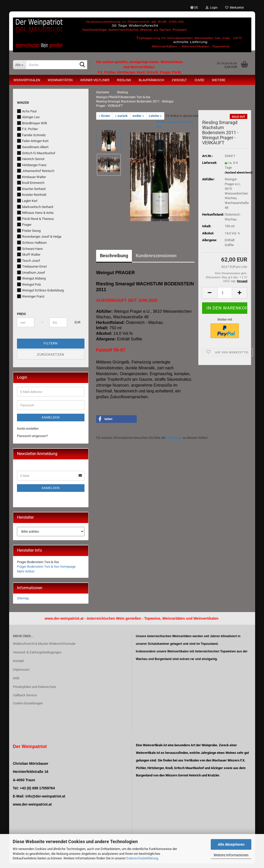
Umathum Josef (31, 272)
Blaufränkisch (151, 80)
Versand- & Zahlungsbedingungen (37, 652)
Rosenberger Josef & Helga (39, 236)
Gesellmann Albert (33, 147)
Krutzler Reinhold (32, 195)
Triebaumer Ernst (32, 266)
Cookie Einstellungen (28, 703)
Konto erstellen (28, 429)
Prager (24, 224)
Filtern (51, 343)
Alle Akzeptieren (231, 844)
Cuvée (199, 80)
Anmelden (51, 418)
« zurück (121, 116)
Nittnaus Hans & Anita (35, 213)
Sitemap (23, 598)
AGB (16, 678)
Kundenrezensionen (156, 256)
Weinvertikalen (27, 80)
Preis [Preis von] (21, 314)
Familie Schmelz (31, 135)
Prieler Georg (29, 231)
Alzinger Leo (28, 117)
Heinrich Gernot (31, 159)
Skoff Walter (29, 254)
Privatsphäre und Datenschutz (34, 687)
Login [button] (212, 8)
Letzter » (155, 116)
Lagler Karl (27, 201)
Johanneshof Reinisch (36, 171)
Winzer (23, 103)
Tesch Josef (29, 261)
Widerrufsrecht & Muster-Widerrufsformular (44, 644)
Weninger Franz (31, 296)
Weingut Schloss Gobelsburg (40, 290)
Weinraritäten (60, 80)
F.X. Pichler (27, 129)
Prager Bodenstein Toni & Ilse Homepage (46, 567)
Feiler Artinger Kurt (33, 141)
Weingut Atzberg (31, 278)
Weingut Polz (29, 284)
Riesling (124, 80)
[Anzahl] (225, 293)
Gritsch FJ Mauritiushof (36, 153)
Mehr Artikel (26, 571)
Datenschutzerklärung (142, 858)
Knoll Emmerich (31, 183)
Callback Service (25, 695)
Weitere (218, 80)
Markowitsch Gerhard (35, 207)
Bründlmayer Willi (32, 123)
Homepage (174, 438)
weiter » (138, 116)
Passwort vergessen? (32, 436)
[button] (194, 8)
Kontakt (19, 661)
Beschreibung (114, 256)
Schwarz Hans (30, 249)
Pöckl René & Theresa (35, 219)
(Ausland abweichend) (239, 173)
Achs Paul (27, 111)
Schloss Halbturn (32, 242)
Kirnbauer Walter (31, 177)
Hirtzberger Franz (32, 165)
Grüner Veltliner (95, 80)
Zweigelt (179, 80)
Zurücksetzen (51, 354)
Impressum (21, 670)
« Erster (104, 116)
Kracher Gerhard (31, 189)
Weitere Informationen (231, 855)
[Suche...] (19, 65)
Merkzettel (234, 8)
